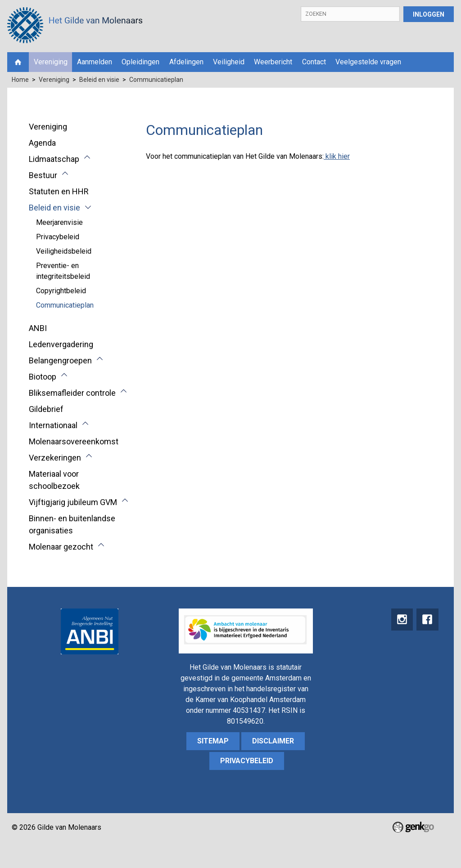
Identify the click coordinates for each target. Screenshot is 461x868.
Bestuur (43, 175)
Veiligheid (229, 62)
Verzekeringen (55, 458)
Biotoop (43, 377)
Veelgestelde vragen (368, 62)
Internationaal (53, 425)
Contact (314, 62)
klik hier (337, 156)
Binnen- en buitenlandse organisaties (72, 524)
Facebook (427, 620)
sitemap (213, 741)
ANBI (38, 328)
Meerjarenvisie (59, 222)
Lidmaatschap (54, 159)
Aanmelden (95, 62)
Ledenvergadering (61, 344)
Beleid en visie (99, 80)
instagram (401, 620)
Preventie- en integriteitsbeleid (63, 271)
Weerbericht (273, 62)
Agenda (42, 143)
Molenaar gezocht (61, 547)
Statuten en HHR (59, 191)
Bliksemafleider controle (72, 393)
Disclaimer (273, 741)
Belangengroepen (60, 360)
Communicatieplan (156, 80)
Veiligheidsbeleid (64, 251)
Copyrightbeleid (61, 291)
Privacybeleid (58, 237)
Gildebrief (46, 409)
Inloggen (429, 14)
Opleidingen (140, 62)
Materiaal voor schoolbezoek (54, 480)
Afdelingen (186, 62)
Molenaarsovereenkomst (74, 441)
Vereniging (51, 62)
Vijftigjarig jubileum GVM (73, 502)
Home (18, 62)
